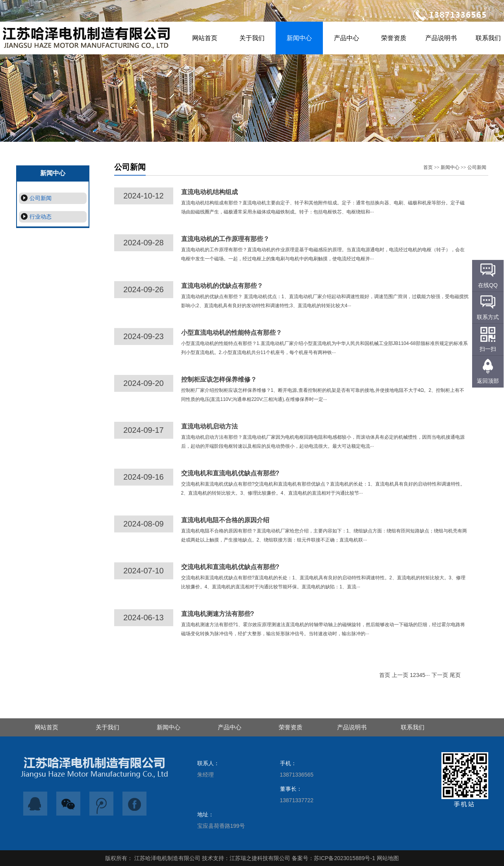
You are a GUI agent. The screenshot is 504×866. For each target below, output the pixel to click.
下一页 (440, 675)
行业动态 (35, 216)
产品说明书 (441, 38)
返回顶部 (488, 381)
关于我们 (252, 38)
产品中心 (346, 38)
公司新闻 (35, 198)
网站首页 (205, 38)
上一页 (400, 675)
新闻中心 (299, 38)
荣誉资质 (394, 38)
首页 (428, 167)
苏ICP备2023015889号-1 (345, 858)
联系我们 (413, 727)
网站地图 (388, 858)
